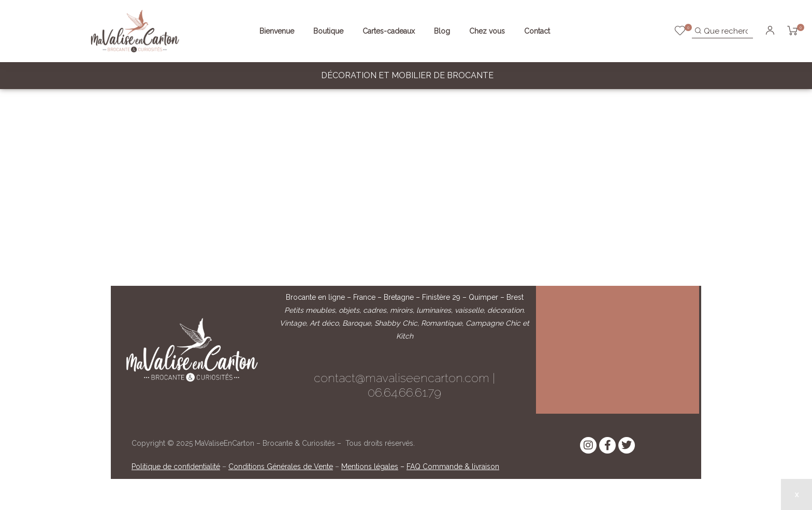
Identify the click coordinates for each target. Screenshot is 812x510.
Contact (537, 31)
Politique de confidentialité (176, 467)
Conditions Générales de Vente (281, 467)
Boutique (328, 31)
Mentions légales (370, 467)
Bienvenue (277, 31)
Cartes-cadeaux (389, 31)
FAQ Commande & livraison (453, 467)
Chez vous (487, 31)
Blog (442, 31)
